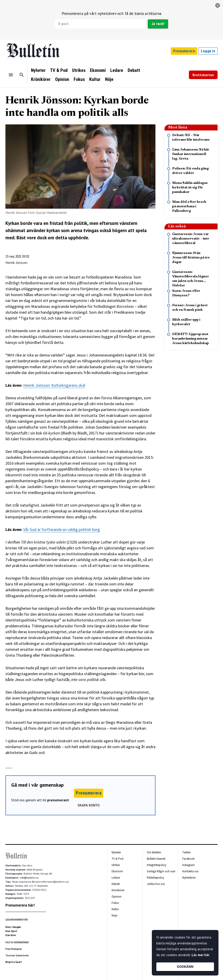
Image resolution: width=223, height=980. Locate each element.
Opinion (62, 79)
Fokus (79, 79)
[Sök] (22, 75)
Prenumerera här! (20, 905)
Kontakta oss (190, 871)
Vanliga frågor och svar (161, 871)
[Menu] (11, 75)
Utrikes (79, 70)
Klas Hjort (11, 931)
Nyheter (38, 70)
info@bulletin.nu (29, 878)
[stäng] (218, 5)
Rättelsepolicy (155, 878)
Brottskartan (203, 75)
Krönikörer (41, 79)
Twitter (187, 852)
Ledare (117, 70)
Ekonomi (98, 70)
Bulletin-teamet (156, 859)
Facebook (188, 859)
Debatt (134, 70)
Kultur (95, 79)
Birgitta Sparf (14, 962)
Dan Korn (11, 935)
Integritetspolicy (157, 865)
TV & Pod (59, 70)
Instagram (189, 865)
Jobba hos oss (156, 884)
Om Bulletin (154, 852)
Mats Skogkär (13, 927)
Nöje (109, 79)
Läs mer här (200, 955)
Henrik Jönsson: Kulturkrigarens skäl (54, 385)
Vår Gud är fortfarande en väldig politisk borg (62, 529)
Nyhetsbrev (189, 878)
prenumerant (58, 800)
